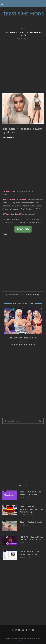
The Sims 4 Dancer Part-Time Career (29, 553)
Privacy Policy (23, 640)
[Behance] (23, 630)
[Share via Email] (38, 295)
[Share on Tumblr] (36, 295)
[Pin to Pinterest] (33, 295)
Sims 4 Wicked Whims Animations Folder (30, 493)
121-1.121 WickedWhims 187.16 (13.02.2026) (31, 538)
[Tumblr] (26, 630)
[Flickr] (19, 630)
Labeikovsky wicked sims (23, 338)
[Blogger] (33, 630)
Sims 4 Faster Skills (31, 522)
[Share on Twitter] (31, 295)
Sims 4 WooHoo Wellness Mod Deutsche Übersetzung (31, 509)
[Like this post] (26, 295)
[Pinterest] (16, 630)
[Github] (29, 630)
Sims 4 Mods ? (8, 138)
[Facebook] (13, 630)
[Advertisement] (23, 66)
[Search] (44, 4)
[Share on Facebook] (29, 295)
